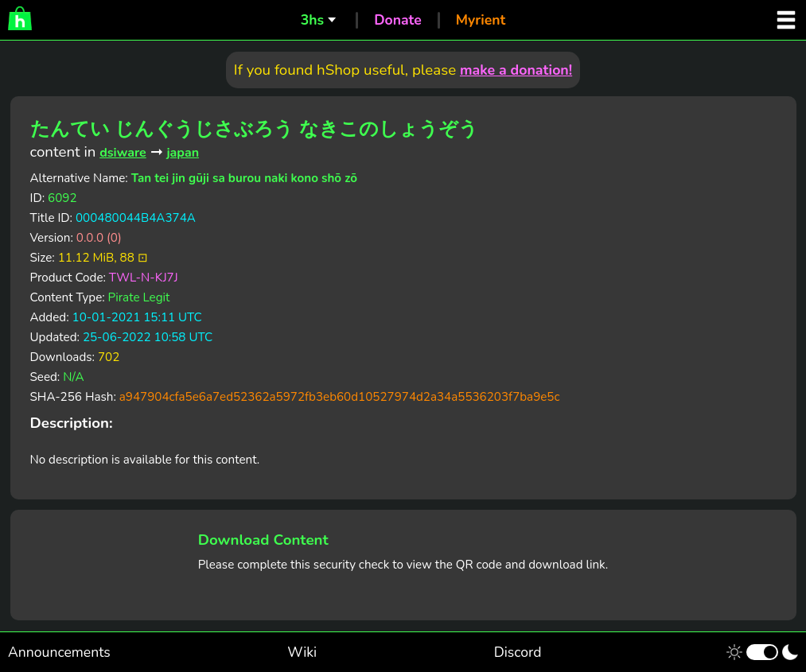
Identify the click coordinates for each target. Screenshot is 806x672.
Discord (518, 652)
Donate (398, 20)
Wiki (302, 652)
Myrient (481, 20)
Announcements (59, 652)
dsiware (123, 153)
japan (183, 153)
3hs (312, 20)
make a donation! (516, 70)
